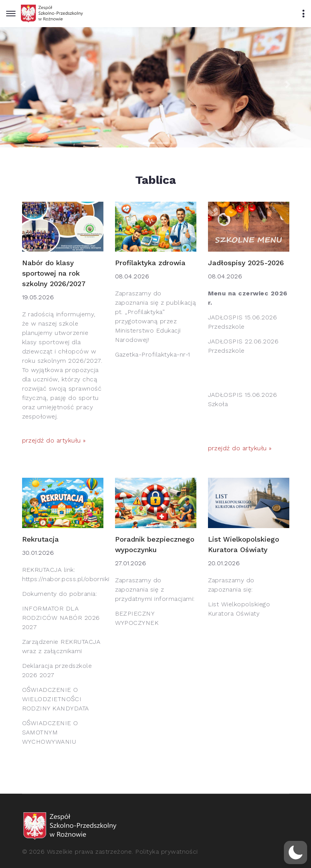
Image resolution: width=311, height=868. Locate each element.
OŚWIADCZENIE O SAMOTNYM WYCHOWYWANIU (50, 732)
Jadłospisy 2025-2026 (246, 263)
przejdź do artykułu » (54, 440)
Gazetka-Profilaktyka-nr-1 (153, 354)
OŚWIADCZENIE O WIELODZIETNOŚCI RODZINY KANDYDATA (56, 699)
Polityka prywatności (167, 852)
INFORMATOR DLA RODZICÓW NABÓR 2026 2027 (61, 618)
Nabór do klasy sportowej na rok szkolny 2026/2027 (54, 273)
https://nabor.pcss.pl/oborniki (66, 579)
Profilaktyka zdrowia (150, 263)
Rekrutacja (40, 539)
